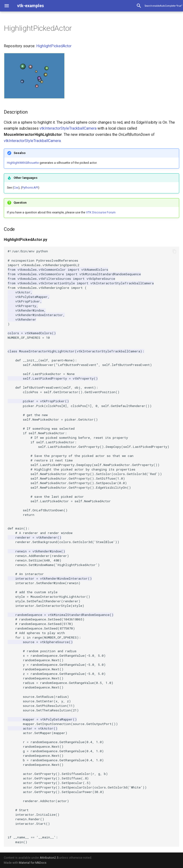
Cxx (16, 188)
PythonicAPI (30, 188)
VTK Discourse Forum (101, 212)
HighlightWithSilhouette (23, 163)
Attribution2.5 (49, 858)
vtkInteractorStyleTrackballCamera (68, 128)
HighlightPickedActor (54, 46)
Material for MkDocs (33, 863)
